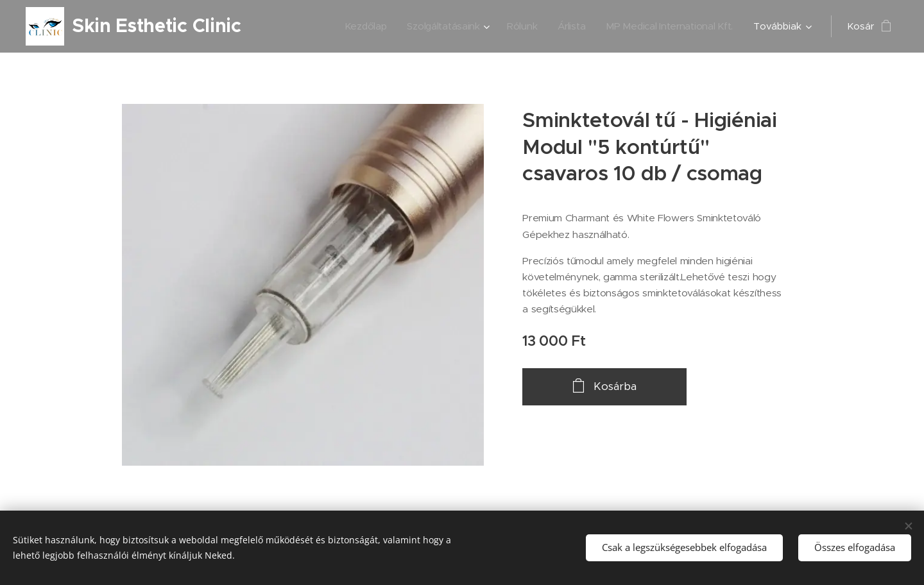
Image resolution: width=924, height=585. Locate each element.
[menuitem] (358, 26)
